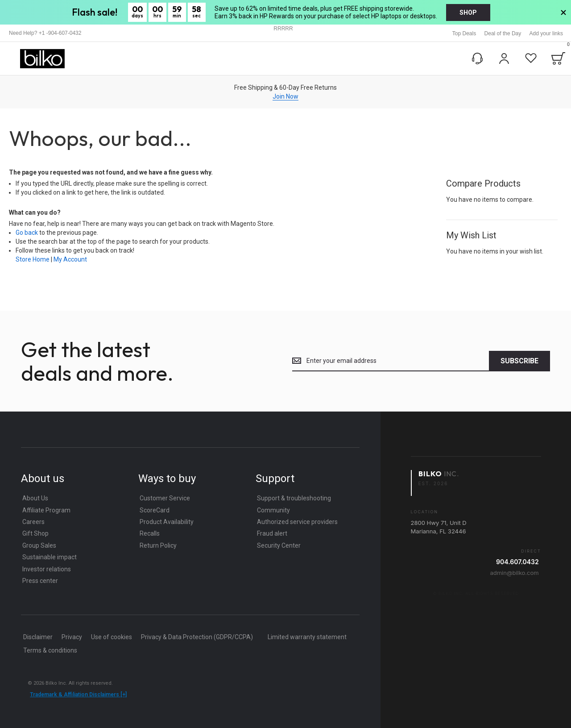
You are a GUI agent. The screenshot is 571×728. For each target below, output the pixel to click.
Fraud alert (272, 533)
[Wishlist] (531, 58)
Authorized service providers (297, 522)
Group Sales (39, 545)
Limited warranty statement (307, 637)
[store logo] (42, 59)
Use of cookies (112, 637)
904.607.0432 (517, 562)
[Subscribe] (519, 361)
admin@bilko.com (514, 573)
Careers (33, 522)
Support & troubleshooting (294, 498)
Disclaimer (38, 637)
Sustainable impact (50, 557)
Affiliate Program (46, 510)
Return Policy (158, 545)
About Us (35, 498)
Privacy (72, 637)
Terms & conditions (50, 650)
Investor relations (47, 569)
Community (273, 510)
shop (468, 12)
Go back (27, 233)
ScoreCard (155, 510)
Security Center (279, 545)
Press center (40, 581)
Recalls (150, 533)
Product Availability (167, 522)
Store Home (33, 259)
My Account (70, 259)
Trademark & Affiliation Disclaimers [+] (78, 695)
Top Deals (464, 33)
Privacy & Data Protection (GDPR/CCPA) (197, 637)
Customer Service (165, 498)
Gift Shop (35, 533)
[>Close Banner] (563, 12)
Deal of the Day (503, 33)
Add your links (546, 33)
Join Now (285, 96)
